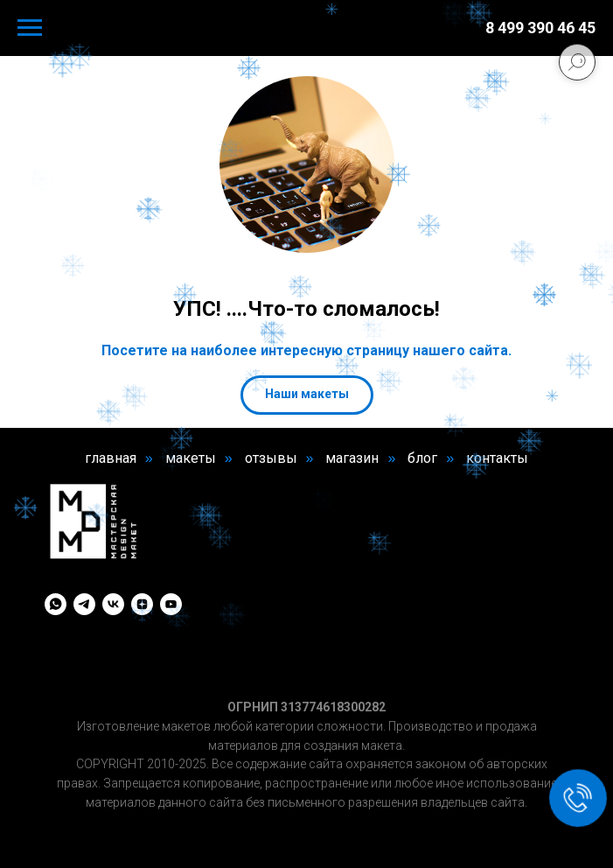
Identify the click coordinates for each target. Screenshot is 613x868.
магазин (352, 458)
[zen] (142, 604)
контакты (497, 458)
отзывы (271, 458)
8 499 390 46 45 (540, 28)
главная (111, 458)
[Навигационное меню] (30, 28)
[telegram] (84, 604)
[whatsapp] (56, 604)
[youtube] (171, 604)
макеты (191, 458)
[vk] (113, 604)
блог (422, 458)
